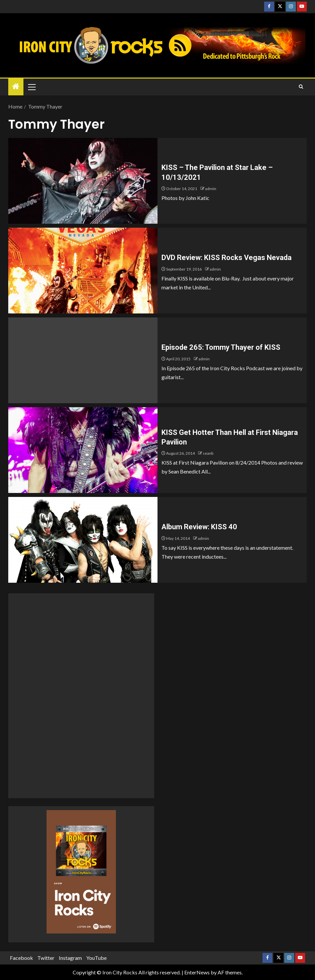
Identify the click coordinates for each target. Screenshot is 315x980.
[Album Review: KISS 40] (83, 540)
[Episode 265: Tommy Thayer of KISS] (83, 360)
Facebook (21, 958)
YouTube (96, 958)
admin (211, 189)
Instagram (70, 958)
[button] (31, 87)
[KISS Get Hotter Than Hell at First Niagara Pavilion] (83, 450)
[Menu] (31, 87)
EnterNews (197, 972)
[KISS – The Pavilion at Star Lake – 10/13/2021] (83, 181)
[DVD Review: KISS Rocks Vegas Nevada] (83, 271)
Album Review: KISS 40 (199, 527)
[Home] (16, 87)
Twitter (46, 958)
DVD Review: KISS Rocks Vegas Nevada (227, 258)
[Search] (301, 87)
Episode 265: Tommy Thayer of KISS (221, 347)
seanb (208, 453)
